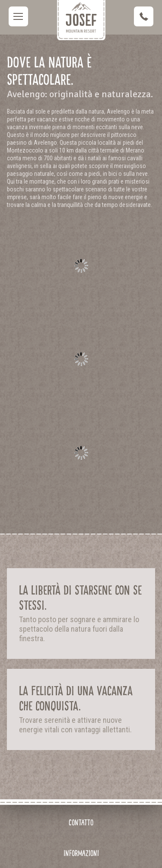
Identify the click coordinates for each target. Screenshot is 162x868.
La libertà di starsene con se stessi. (80, 598)
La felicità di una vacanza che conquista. (76, 698)
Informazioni (81, 853)
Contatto (81, 822)
